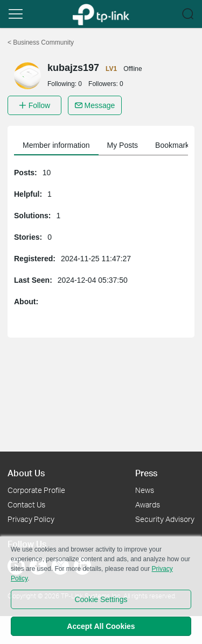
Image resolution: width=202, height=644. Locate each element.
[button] (16, 14)
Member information (56, 145)
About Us (26, 473)
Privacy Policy (31, 519)
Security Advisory (165, 519)
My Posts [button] (123, 145)
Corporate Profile (36, 490)
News (145, 490)
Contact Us (26, 505)
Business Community (41, 42)
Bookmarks (174, 145)
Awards (148, 505)
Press (146, 473)
